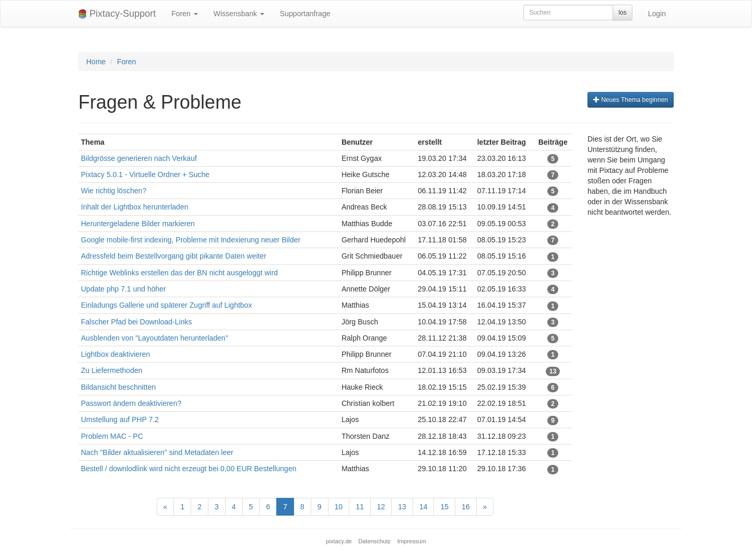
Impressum (412, 541)
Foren (184, 14)
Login (657, 14)
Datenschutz (374, 541)
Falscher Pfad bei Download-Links (136, 322)
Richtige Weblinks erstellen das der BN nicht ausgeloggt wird (179, 273)
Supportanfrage (305, 14)
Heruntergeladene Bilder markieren (138, 224)
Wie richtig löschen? (114, 191)
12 (381, 507)
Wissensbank (239, 14)
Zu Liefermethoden (112, 370)
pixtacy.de (339, 541)
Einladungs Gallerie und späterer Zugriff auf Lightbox (166, 305)
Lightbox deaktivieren (115, 354)
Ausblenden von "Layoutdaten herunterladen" (155, 338)
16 (466, 507)
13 (402, 507)
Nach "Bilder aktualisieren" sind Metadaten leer (157, 452)
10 (339, 507)
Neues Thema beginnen (631, 100)
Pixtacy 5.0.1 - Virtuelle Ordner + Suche (145, 174)
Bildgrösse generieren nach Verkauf (139, 158)
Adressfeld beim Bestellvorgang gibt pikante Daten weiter (174, 256)
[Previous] (166, 507)
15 (444, 507)
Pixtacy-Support (117, 14)
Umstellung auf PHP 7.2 (121, 419)
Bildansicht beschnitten (118, 387)
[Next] (485, 507)
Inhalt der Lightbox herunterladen (134, 207)
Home (96, 62)
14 (424, 507)
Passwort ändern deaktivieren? (131, 403)
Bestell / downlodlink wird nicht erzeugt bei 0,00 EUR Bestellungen (189, 469)
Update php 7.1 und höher (124, 289)
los (622, 13)
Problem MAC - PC (112, 436)
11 (360, 507)
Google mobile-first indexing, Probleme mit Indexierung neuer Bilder (191, 240)
